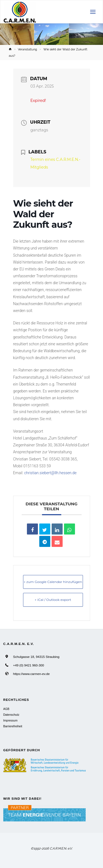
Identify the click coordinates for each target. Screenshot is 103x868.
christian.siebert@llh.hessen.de (50, 473)
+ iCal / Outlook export (53, 600)
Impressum (10, 720)
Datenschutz (11, 715)
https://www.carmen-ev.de (31, 674)
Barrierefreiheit (13, 726)
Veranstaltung (27, 49)
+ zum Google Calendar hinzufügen (53, 582)
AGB (6, 709)
